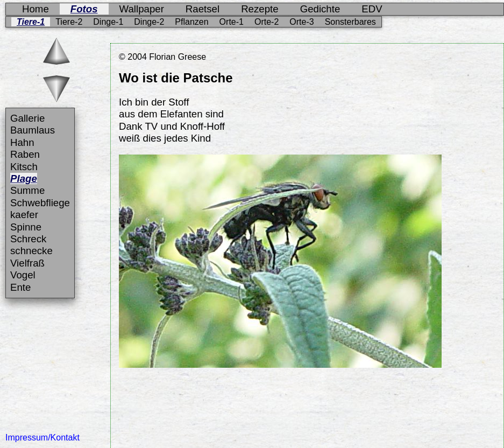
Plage (24, 178)
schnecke (31, 251)
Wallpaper (142, 9)
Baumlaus (33, 130)
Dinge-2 (149, 22)
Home (36, 9)
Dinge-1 (108, 22)
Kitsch (24, 167)
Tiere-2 (69, 22)
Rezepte (260, 9)
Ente (20, 287)
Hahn (22, 142)
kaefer (24, 215)
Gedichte (320, 9)
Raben (25, 154)
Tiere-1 (31, 22)
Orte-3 (301, 22)
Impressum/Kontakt (42, 437)
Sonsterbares (350, 22)
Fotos (84, 9)
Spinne (26, 227)
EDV (372, 9)
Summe (27, 190)
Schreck (28, 239)
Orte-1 (232, 22)
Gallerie (27, 118)
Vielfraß (27, 263)
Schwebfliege (40, 203)
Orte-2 (267, 22)
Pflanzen (191, 22)
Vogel (23, 275)
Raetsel (203, 9)
